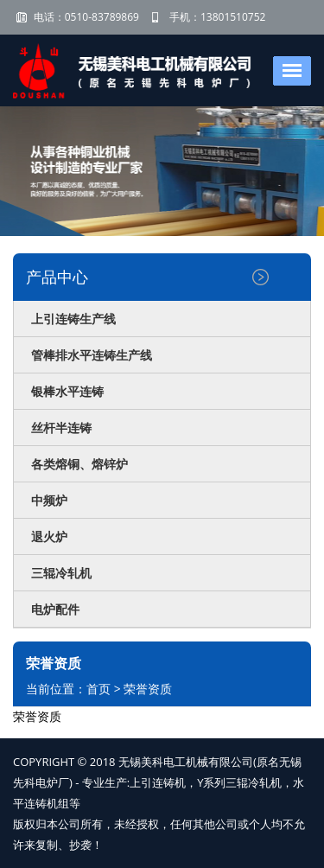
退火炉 (49, 536)
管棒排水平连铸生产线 (92, 355)
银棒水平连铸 (67, 391)
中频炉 (49, 500)
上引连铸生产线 (73, 319)
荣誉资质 (148, 689)
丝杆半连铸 (61, 428)
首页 (98, 689)
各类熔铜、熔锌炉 (79, 464)
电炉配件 (55, 609)
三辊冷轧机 (61, 573)
